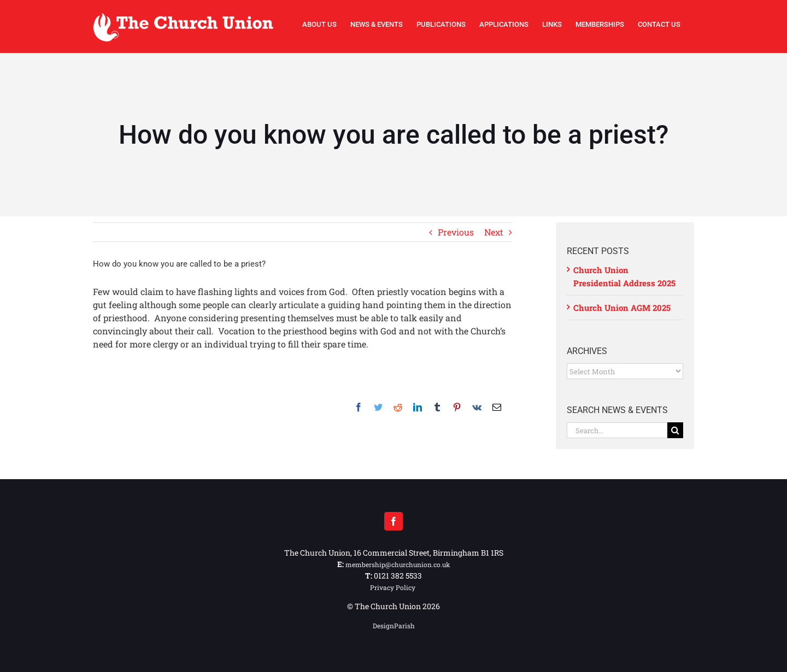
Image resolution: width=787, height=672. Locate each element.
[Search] (675, 430)
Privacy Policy (393, 587)
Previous (456, 232)
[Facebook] (393, 521)
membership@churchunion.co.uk (398, 564)
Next (494, 232)
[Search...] (617, 430)
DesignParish (394, 626)
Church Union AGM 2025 (622, 308)
